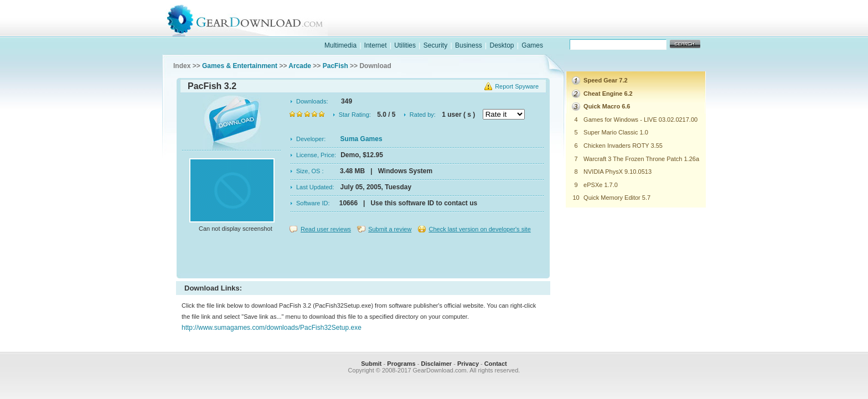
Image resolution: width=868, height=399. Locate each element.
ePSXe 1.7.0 (601, 185)
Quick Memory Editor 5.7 (617, 198)
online (664, 30)
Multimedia (340, 45)
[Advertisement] (363, 257)
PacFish (335, 66)
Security (435, 45)
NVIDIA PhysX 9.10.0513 (618, 172)
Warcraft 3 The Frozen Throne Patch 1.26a (641, 159)
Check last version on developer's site (479, 229)
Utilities (405, 45)
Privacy (468, 364)
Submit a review (390, 229)
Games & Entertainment (240, 66)
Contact (496, 364)
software (520, 30)
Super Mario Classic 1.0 (616, 132)
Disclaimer (436, 364)
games (592, 30)
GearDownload (253, 19)
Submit (371, 364)
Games (532, 45)
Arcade (300, 66)
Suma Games (361, 139)
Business (469, 45)
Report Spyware (517, 86)
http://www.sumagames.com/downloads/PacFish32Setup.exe (272, 328)
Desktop (502, 45)
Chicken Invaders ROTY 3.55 (623, 146)
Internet (376, 45)
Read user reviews (326, 229)
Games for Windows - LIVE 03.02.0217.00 (640, 120)
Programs (401, 364)
